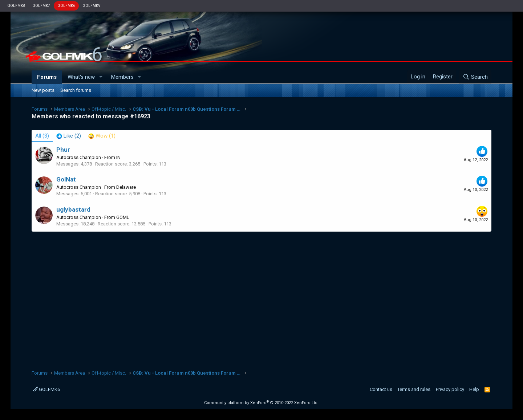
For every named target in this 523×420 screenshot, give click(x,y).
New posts (43, 90)
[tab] (69, 136)
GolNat (66, 179)
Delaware (126, 187)
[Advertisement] (261, 297)
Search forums (76, 90)
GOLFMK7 (41, 6)
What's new (81, 77)
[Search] (475, 77)
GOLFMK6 (66, 6)
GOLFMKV (91, 6)
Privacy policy (450, 389)
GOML (123, 217)
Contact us (381, 389)
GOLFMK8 (16, 6)
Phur (63, 150)
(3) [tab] (42, 136)
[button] (101, 77)
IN (118, 157)
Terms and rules (414, 389)
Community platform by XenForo (261, 403)
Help (474, 389)
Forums (47, 77)
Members (122, 77)
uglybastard (73, 209)
